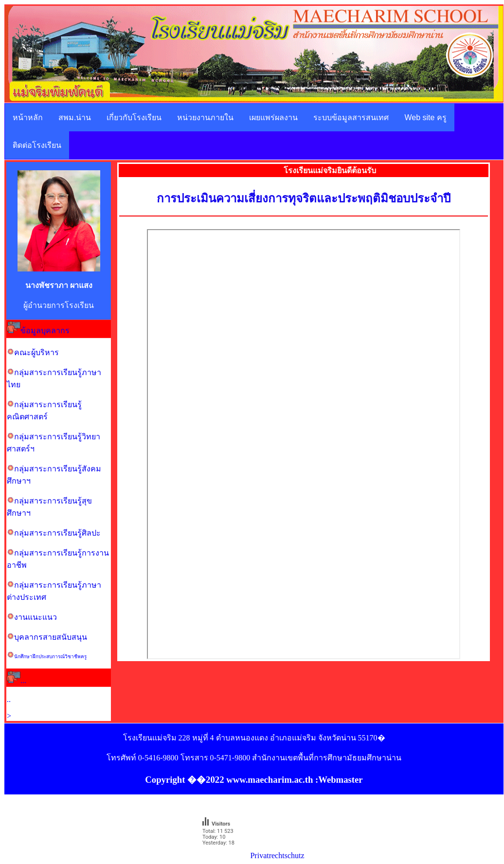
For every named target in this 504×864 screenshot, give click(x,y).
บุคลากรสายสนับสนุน (51, 637)
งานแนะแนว (36, 617)
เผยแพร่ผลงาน (273, 117)
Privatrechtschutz (277, 855)
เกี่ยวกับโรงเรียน (134, 117)
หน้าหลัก (28, 117)
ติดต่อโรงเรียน (37, 145)
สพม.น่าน (75, 117)
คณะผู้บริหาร (36, 352)
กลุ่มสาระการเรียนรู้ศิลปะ (57, 533)
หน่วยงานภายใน (205, 117)
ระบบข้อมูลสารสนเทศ (351, 117)
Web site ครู (425, 117)
